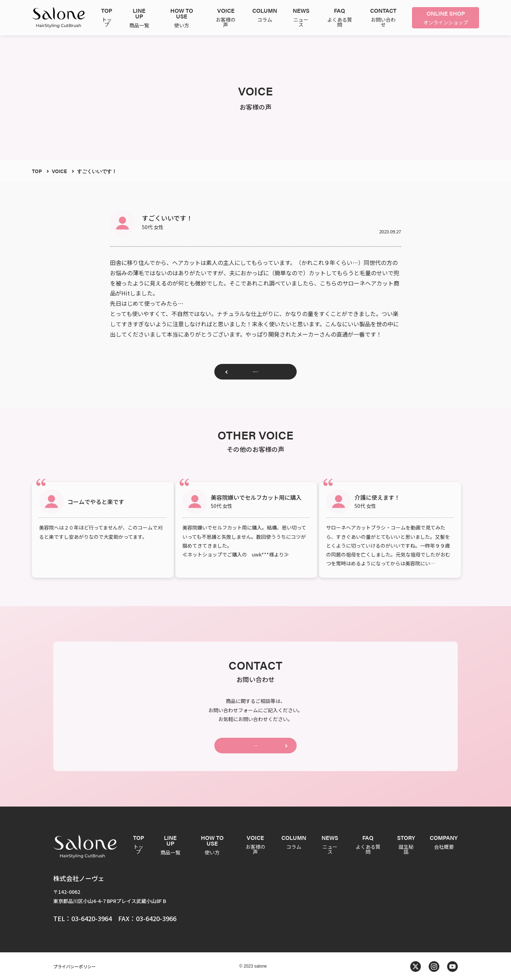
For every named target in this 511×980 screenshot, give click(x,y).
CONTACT (255, 742)
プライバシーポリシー (75, 966)
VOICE (59, 171)
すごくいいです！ (97, 171)
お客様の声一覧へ (255, 374)
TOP (37, 171)
